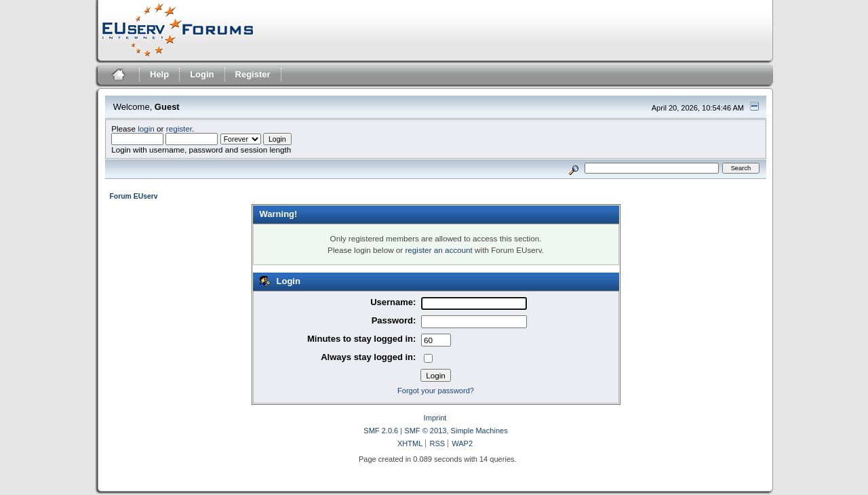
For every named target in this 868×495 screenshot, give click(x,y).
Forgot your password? (436, 391)
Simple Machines (479, 431)
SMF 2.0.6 (381, 431)
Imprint (435, 418)
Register (253, 74)
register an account (438, 250)
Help (159, 74)
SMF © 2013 (425, 431)
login (146, 128)
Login (202, 74)
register (179, 128)
